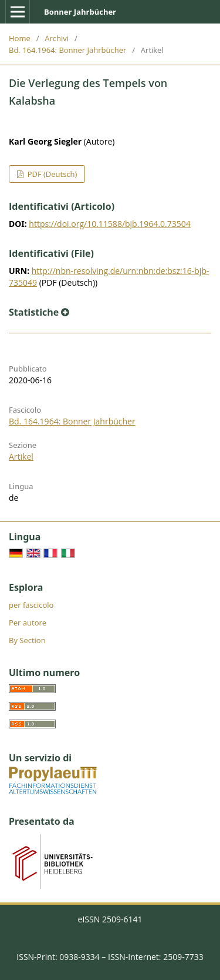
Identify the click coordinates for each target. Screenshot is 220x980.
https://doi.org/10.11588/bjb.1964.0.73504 (109, 224)
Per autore (28, 623)
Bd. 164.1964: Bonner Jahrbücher (67, 50)
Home (20, 38)
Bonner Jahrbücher (80, 12)
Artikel (21, 456)
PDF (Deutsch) (51, 174)
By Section (27, 640)
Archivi (57, 38)
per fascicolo (31, 605)
